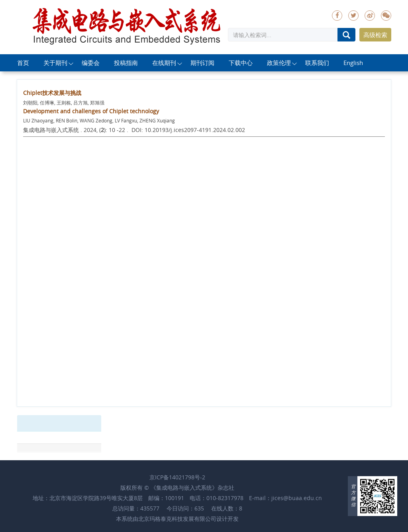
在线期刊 (164, 63)
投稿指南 (126, 63)
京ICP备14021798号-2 (177, 477)
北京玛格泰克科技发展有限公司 (177, 519)
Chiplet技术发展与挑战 (52, 93)
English (353, 63)
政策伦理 (279, 63)
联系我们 (317, 63)
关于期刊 (55, 63)
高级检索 (375, 35)
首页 (23, 63)
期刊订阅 (202, 63)
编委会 (91, 63)
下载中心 (241, 63)
